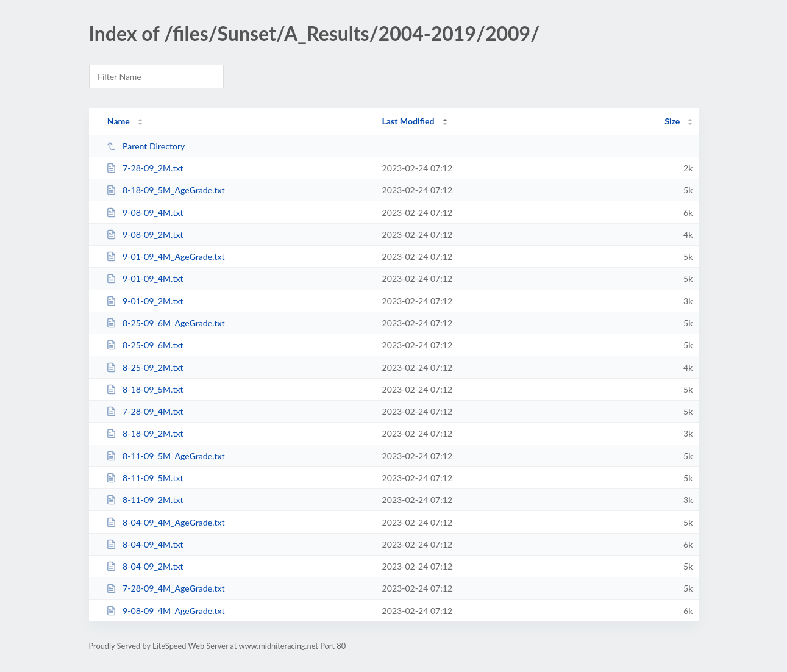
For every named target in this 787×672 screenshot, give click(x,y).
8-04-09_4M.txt (145, 544)
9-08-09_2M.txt (145, 234)
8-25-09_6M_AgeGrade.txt (166, 323)
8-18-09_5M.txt (145, 389)
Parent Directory (146, 146)
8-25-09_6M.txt (145, 345)
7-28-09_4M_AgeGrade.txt (166, 588)
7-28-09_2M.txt (145, 168)
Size (672, 121)
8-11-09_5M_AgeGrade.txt (166, 456)
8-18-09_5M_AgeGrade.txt (166, 190)
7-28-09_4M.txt (145, 411)
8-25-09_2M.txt (145, 367)
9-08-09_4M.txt (145, 213)
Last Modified (408, 121)
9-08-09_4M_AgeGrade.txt (166, 611)
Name (119, 121)
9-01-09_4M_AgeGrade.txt (166, 256)
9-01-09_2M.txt (145, 301)
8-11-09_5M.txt (145, 478)
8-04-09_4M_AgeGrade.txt (166, 522)
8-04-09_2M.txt (145, 566)
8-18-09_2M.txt (145, 433)
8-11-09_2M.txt (145, 500)
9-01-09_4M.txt (145, 278)
